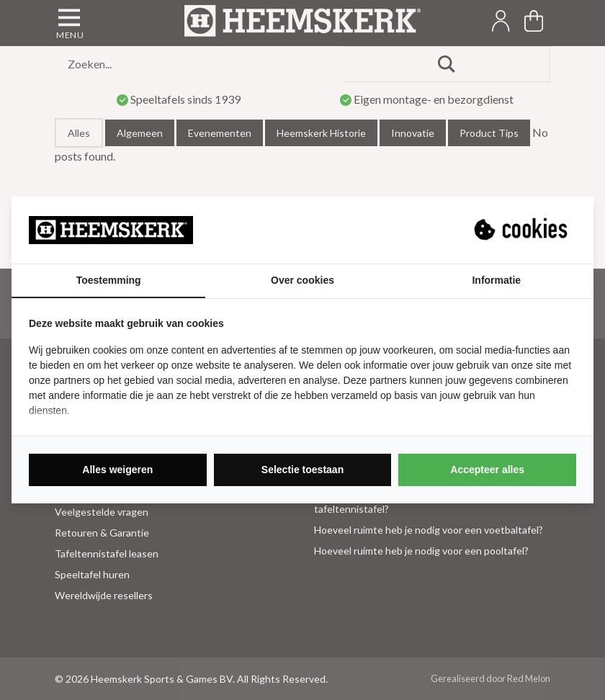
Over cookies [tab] (302, 280)
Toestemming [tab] (109, 280)
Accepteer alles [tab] (487, 470)
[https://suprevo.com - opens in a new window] (522, 230)
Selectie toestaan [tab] (302, 470)
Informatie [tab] (496, 280)
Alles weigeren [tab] (117, 470)
